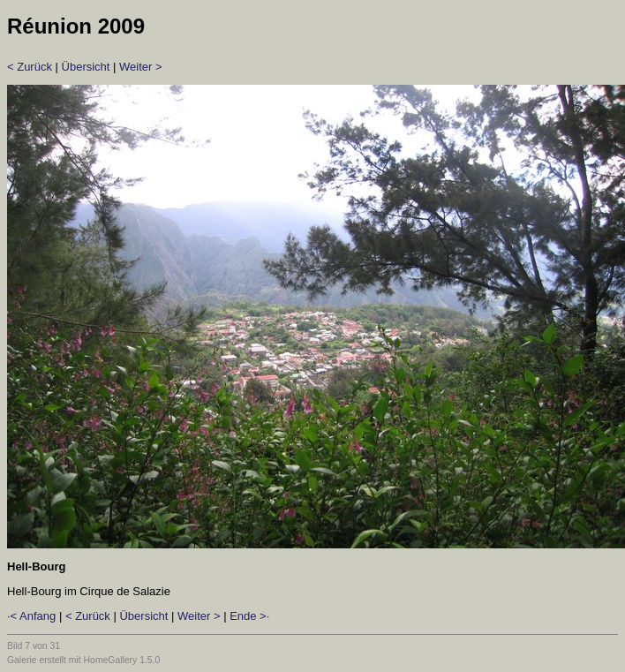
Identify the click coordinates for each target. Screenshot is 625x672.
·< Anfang (31, 616)
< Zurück (30, 67)
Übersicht (86, 67)
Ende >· (249, 616)
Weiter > (141, 67)
